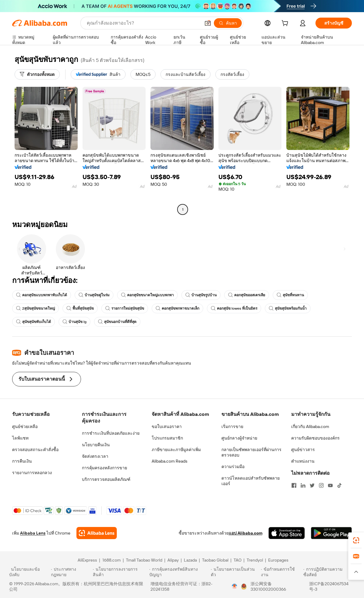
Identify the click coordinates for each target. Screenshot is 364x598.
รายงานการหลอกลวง (32, 473)
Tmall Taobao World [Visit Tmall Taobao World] (144, 560)
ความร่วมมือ (233, 467)
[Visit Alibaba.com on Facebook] (294, 485)
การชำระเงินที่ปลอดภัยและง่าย (111, 433)
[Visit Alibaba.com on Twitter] (312, 485)
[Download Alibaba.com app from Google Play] (331, 533)
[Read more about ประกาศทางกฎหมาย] (71, 572)
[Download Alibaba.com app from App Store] (287, 533)
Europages (278, 560)
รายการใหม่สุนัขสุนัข (125, 308)
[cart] (286, 24)
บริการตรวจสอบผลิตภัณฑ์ (106, 479)
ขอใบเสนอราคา (167, 426)
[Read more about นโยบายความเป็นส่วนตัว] (235, 572)
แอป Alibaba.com (246, 533)
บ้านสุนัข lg (74, 322)
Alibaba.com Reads (170, 461)
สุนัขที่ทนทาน (290, 295)
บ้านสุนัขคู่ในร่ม (94, 295)
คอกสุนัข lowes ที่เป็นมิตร (234, 308)
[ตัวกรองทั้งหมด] (37, 74)
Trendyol (255, 560)
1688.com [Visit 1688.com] (111, 560)
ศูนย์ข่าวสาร (303, 450)
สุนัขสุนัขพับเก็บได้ (34, 322)
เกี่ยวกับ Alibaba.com (310, 426)
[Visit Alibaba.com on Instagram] (321, 485)
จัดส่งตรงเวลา (95, 456)
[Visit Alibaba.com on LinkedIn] (303, 485)
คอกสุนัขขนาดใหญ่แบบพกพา (147, 295)
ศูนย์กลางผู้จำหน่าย (239, 438)
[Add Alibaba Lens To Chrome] (97, 533)
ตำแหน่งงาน (303, 461)
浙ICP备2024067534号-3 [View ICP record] (329, 586)
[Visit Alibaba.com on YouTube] (330, 485)
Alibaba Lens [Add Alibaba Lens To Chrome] (33, 533)
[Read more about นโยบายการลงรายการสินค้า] (120, 572)
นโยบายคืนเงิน (96, 445)
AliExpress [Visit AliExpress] (87, 560)
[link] (356, 540)
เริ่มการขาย (232, 426)
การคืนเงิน (22, 461)
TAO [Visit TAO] (238, 560)
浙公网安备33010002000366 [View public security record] (268, 586)
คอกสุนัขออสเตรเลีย (247, 295)
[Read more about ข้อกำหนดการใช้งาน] (281, 572)
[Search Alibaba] (143, 23)
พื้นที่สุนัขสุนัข (80, 308)
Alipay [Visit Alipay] (173, 560)
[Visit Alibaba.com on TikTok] (339, 485)
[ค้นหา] (228, 23)
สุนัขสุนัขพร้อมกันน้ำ (288, 308)
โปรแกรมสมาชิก (167, 438)
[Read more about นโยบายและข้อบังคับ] (29, 572)
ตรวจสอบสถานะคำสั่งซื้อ (35, 450)
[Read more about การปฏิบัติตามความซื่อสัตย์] (329, 572)
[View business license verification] (234, 586)
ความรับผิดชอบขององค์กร (315, 438)
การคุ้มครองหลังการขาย (104, 468)
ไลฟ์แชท (20, 438)
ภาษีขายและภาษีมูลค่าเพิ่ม (176, 450)
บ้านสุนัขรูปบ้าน (201, 295)
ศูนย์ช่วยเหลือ (25, 426)
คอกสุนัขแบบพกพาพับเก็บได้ (42, 295)
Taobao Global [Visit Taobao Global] (215, 560)
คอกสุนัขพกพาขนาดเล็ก (177, 308)
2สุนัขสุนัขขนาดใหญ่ (35, 308)
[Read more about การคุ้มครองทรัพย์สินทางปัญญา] (179, 572)
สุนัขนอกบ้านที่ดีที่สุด (117, 322)
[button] (208, 23)
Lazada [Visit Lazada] (190, 560)
